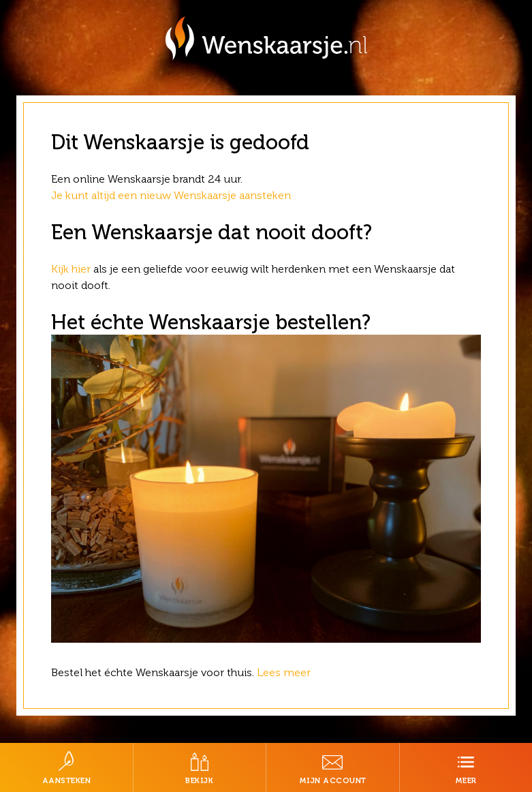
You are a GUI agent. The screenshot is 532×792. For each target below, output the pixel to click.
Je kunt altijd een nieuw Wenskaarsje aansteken (171, 195)
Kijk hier (71, 269)
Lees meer (285, 672)
